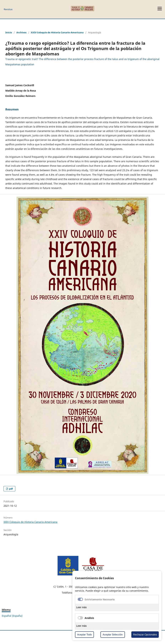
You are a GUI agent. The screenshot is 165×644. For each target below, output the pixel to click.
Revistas (8, 9)
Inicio (9, 32)
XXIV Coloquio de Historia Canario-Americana (57, 32)
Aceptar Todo (84, 635)
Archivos (21, 32)
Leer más (81, 607)
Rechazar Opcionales (145, 635)
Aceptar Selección (113, 635)
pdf (11, 489)
